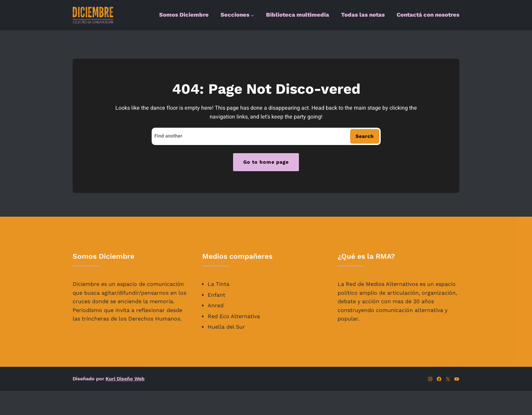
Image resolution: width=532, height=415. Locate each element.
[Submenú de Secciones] (252, 15)
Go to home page (266, 162)
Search (365, 136)
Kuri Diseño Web (125, 379)
